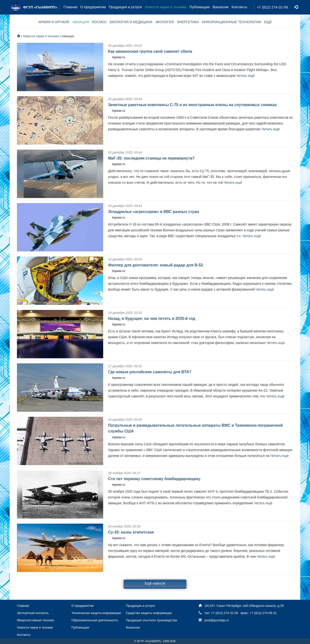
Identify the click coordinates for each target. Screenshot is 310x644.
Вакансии (221, 7)
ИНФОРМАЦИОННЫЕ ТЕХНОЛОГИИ (232, 22)
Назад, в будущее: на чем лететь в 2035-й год (151, 318)
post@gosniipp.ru (217, 620)
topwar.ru (119, 57)
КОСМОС (100, 22)
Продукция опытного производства (151, 620)
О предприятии (93, 7)
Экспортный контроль (33, 613)
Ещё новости (155, 583)
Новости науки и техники (166, 7)
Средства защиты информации (149, 613)
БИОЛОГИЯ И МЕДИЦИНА (131, 22)
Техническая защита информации (96, 613)
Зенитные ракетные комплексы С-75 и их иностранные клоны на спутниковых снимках (192, 105)
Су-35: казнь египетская (131, 532)
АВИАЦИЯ (81, 22)
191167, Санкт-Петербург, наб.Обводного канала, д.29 (244, 606)
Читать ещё (246, 76)
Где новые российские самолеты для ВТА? (150, 372)
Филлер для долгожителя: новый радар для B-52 (155, 265)
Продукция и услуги (125, 7)
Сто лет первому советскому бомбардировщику (154, 479)
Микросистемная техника (35, 620)
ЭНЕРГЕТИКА (188, 22)
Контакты (239, 7)
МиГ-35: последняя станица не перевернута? (151, 158)
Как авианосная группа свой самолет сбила (150, 51)
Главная (70, 7)
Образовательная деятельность (95, 620)
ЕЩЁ (268, 22)
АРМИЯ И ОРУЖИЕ (54, 22)
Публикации (199, 7)
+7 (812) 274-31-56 (272, 7)
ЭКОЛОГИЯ (165, 22)
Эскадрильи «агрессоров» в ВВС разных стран (154, 212)
